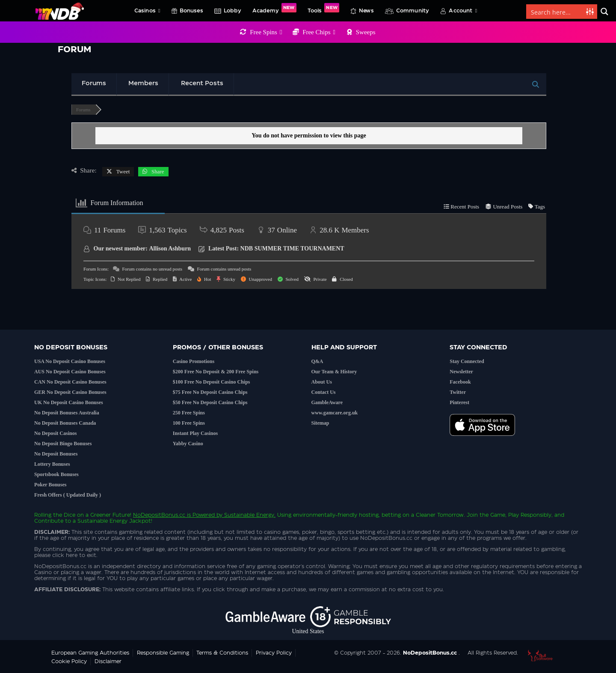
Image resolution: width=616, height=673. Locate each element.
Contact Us (324, 392)
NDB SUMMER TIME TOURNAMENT (292, 249)
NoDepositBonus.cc (159, 515)
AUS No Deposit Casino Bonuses (70, 372)
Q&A (317, 361)
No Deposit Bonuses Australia (67, 413)
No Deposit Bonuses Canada (65, 423)
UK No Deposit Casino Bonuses (69, 402)
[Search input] (557, 12)
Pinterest (459, 402)
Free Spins (266, 32)
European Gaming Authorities (90, 653)
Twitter (458, 392)
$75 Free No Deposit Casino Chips (210, 392)
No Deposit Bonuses (56, 454)
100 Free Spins (189, 423)
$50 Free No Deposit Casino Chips (210, 402)
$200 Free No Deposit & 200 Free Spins (216, 372)
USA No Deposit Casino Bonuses (70, 361)
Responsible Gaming (163, 653)
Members (143, 83)
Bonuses (191, 11)
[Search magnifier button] (604, 12)
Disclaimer (108, 661)
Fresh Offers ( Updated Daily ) (68, 495)
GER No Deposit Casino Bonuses (70, 392)
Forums (94, 83)
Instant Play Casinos (195, 433)
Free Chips (319, 32)
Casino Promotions (194, 361)
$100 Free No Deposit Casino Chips (212, 382)
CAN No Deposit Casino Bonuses (70, 382)
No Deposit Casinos (55, 433)
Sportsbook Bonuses (56, 474)
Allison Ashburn (170, 249)
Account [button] (463, 11)
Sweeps (366, 32)
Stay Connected (467, 361)
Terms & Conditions (222, 653)
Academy (274, 8)
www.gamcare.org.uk (335, 413)
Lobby (232, 11)
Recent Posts (202, 83)
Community (413, 11)
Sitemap (320, 423)
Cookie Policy (69, 661)
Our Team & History (334, 372)
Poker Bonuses (50, 485)
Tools (323, 8)
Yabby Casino (188, 444)
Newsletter (461, 372)
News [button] (366, 11)
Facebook (460, 382)
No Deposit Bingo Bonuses (63, 444)
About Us (322, 382)
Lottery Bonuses (52, 464)
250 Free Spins (189, 413)
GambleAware (327, 402)
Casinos (147, 11)
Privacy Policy (274, 653)
